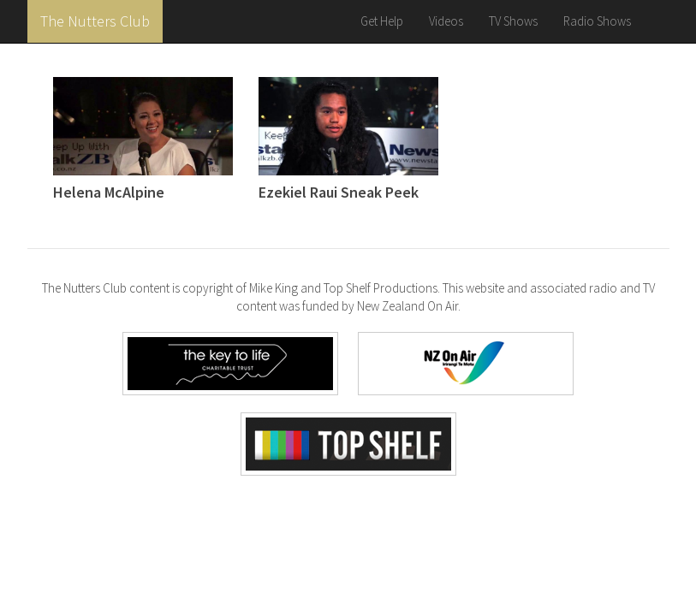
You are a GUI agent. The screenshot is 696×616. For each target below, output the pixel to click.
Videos (446, 21)
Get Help (382, 21)
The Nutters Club (95, 21)
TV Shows (513, 21)
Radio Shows (597, 21)
